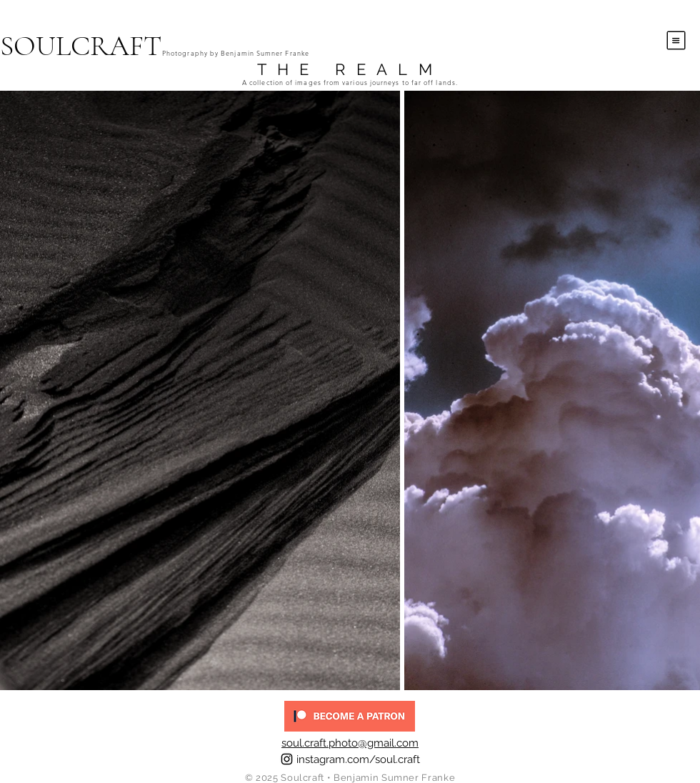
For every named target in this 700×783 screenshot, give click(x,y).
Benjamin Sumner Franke (394, 778)
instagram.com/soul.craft (358, 759)
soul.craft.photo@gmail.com (350, 743)
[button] (676, 41)
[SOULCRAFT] (142, 46)
